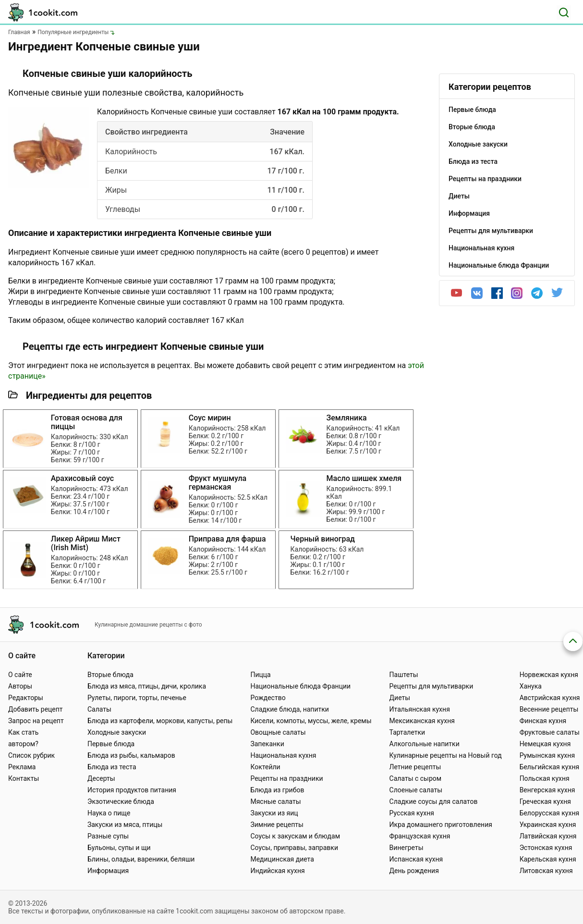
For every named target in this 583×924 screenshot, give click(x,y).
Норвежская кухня (549, 675)
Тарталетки (407, 732)
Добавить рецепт (36, 709)
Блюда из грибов (277, 790)
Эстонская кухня (546, 848)
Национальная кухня (283, 755)
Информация (108, 871)
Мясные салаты (275, 801)
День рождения (414, 871)
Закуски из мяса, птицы (125, 825)
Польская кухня (545, 778)
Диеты (400, 698)
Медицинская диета (282, 859)
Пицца (260, 675)
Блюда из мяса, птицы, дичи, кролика (147, 686)
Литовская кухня (546, 871)
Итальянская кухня (420, 709)
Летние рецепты (415, 767)
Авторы (20, 686)
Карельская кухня (548, 859)
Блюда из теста (112, 767)
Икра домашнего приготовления (441, 825)
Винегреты (407, 848)
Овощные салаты (278, 732)
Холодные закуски (117, 732)
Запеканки (267, 744)
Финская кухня (543, 721)
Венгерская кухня (547, 790)
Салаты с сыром (416, 778)
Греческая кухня (545, 801)
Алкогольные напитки (425, 744)
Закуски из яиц (274, 813)
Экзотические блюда (121, 801)
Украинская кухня (548, 825)
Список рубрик (31, 755)
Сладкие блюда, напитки (290, 709)
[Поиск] (564, 12)
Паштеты (404, 675)
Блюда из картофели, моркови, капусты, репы (160, 721)
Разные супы (108, 836)
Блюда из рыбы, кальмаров (131, 755)
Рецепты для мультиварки (431, 686)
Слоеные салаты (416, 790)
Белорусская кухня (550, 813)
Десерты (101, 778)
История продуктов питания (132, 790)
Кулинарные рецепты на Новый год (446, 755)
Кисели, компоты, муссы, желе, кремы (311, 721)
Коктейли (265, 767)
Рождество (268, 698)
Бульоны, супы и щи (119, 848)
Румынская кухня (547, 755)
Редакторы (26, 698)
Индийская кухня (277, 871)
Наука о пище (109, 813)
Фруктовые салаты (550, 732)
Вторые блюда (110, 675)
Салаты (99, 709)
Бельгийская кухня (550, 767)
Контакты (24, 778)
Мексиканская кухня (422, 721)
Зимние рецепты (277, 825)
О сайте (20, 675)
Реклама (22, 767)
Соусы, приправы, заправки (294, 848)
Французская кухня (420, 836)
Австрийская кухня (550, 698)
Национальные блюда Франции (300, 686)
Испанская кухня (416, 859)
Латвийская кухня (548, 836)
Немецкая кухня (545, 744)
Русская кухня (412, 813)
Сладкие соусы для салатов (434, 801)
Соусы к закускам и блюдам (295, 836)
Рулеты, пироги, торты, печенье (137, 698)
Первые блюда (111, 744)
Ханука (531, 686)
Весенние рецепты (549, 709)
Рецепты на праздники (286, 778)
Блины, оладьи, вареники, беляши (141, 859)
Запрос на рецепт (36, 721)
